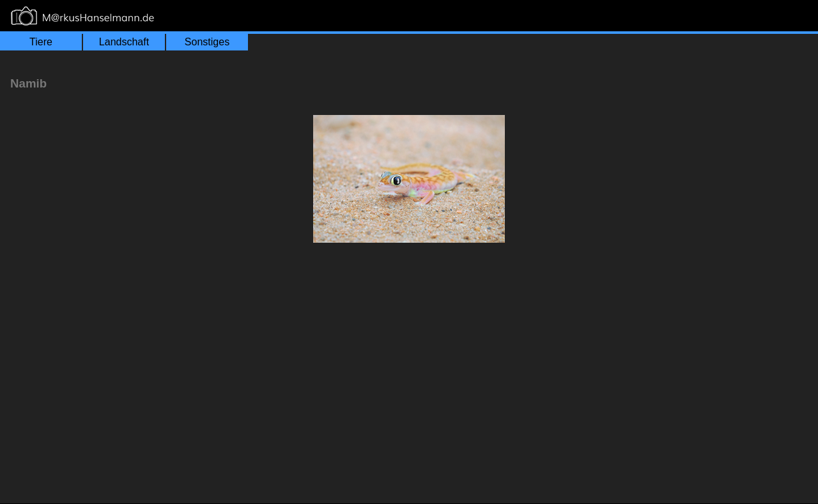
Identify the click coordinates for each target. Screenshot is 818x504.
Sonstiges (207, 42)
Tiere (41, 42)
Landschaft (124, 42)
